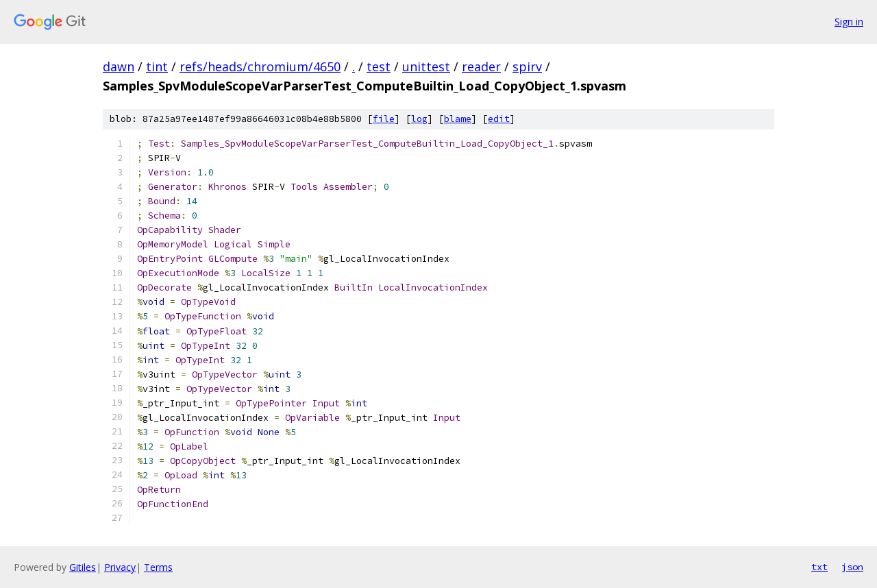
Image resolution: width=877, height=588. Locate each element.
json (852, 567)
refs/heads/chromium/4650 (260, 66)
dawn (119, 66)
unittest (426, 66)
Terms (158, 567)
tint (157, 66)
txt (819, 567)
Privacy (120, 567)
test (379, 66)
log (419, 119)
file (384, 119)
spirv (527, 66)
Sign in (849, 22)
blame (458, 119)
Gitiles (83, 567)
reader (481, 66)
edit (499, 119)
